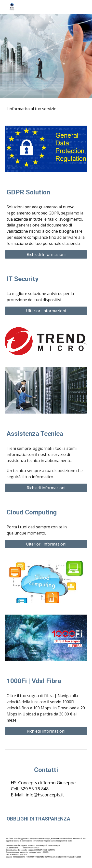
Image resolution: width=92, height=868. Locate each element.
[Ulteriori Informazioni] (46, 544)
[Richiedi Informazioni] (46, 254)
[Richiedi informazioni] (46, 488)
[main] (46, 109)
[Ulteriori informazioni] (46, 311)
